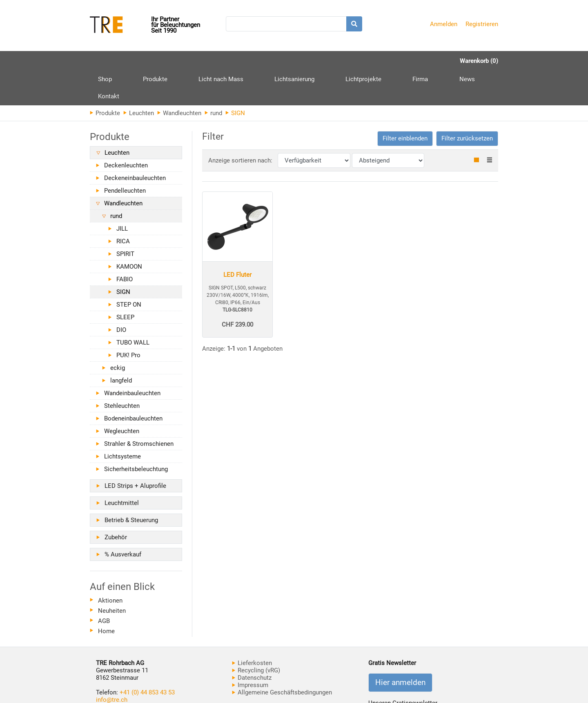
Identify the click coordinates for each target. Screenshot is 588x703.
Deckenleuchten (126, 131)
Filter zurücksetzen (467, 104)
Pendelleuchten (125, 156)
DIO (121, 295)
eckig (118, 333)
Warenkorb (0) (479, 61)
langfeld (121, 346)
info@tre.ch (112, 665)
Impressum (250, 650)
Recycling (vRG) (256, 636)
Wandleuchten (179, 78)
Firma (347, 61)
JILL (122, 194)
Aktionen (110, 566)
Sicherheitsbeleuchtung (136, 434)
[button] (405, 104)
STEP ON (129, 270)
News (379, 61)
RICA (123, 207)
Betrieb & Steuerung (131, 485)
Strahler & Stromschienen (139, 409)
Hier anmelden (400, 648)
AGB (104, 586)
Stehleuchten (122, 371)
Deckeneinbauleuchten (135, 143)
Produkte (140, 64)
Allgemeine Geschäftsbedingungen (282, 658)
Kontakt (413, 61)
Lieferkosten (252, 628)
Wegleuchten (122, 396)
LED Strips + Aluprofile (135, 451)
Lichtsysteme (122, 422)
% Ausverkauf (123, 520)
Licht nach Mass (192, 61)
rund (213, 78)
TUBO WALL (133, 308)
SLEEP (125, 283)
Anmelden (444, 24)
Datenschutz (252, 643)
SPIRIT (125, 219)
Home (106, 596)
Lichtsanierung (250, 61)
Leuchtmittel (122, 468)
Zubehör (116, 503)
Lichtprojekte (305, 61)
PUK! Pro (128, 320)
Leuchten (139, 78)
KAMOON (129, 232)
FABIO (125, 245)
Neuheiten (112, 576)
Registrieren (482, 24)
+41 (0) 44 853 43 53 (147, 658)
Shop (105, 61)
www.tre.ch (111, 672)
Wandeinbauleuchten (132, 358)
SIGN (123, 257)
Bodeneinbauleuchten (133, 384)
